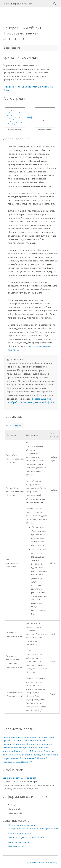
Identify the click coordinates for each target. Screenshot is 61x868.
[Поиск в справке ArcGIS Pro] (28, 4)
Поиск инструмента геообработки (26, 837)
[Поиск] (55, 4)
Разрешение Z (28, 758)
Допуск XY (27, 762)
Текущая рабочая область (37, 740)
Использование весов (19, 833)
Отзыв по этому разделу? (44, 863)
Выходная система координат (19, 737)
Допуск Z (42, 758)
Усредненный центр (18, 842)
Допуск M (37, 751)
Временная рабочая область (19, 744)
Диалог (8, 426)
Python (18, 426)
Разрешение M (23, 751)
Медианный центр (17, 846)
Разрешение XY (11, 762)
